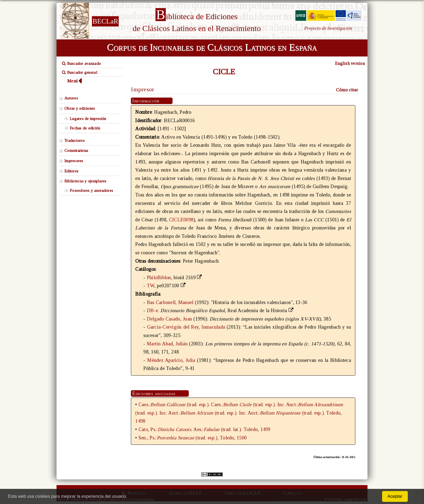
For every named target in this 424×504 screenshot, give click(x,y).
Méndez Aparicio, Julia (171, 360)
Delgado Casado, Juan (169, 319)
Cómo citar (347, 90)
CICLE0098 (181, 220)
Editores (71, 171)
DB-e (152, 311)
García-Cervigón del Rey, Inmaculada (186, 327)
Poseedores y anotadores (91, 191)
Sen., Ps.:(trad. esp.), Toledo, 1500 (193, 438)
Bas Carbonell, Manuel (170, 302)
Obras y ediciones (80, 108)
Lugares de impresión (88, 119)
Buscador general (80, 72)
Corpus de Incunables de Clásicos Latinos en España (212, 47)
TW (151, 286)
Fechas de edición (85, 128)
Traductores (74, 141)
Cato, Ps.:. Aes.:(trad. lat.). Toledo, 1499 (204, 429)
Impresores (74, 161)
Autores (71, 98)
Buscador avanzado (81, 64)
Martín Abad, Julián (167, 344)
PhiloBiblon (159, 278)
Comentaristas (76, 151)
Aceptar (395, 496)
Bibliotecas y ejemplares (85, 181)
